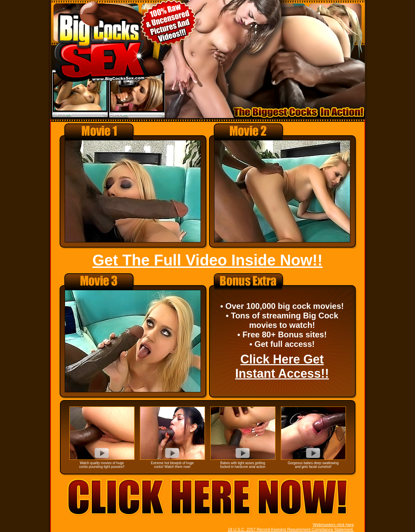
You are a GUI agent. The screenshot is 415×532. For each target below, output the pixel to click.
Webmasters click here (333, 525)
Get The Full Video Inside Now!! (207, 260)
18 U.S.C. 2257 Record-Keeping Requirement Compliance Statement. (291, 530)
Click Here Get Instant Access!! (282, 366)
